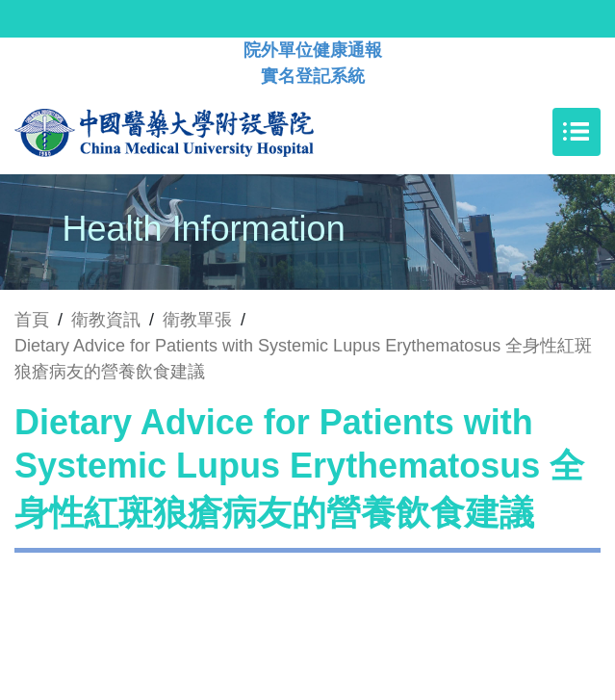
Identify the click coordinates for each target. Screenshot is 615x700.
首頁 (32, 320)
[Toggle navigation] (577, 132)
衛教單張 (197, 320)
